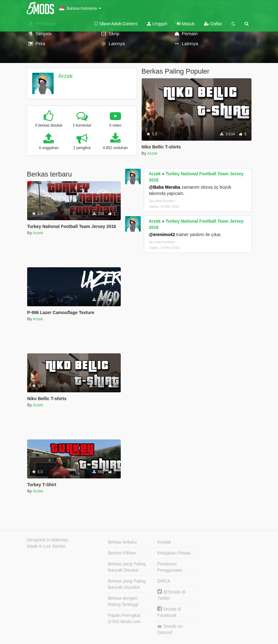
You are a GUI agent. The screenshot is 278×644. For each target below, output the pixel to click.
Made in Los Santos (46, 546)
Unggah (157, 24)
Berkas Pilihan (122, 553)
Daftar (213, 24)
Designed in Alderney (48, 540)
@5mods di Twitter (171, 595)
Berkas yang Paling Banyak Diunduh (127, 584)
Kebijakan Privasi (174, 553)
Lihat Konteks (162, 201)
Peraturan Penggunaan (170, 567)
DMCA (164, 581)
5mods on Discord (170, 629)
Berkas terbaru (122, 542)
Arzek (66, 76)
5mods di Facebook (169, 612)
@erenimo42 (162, 235)
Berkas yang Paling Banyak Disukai (127, 567)
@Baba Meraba (165, 187)
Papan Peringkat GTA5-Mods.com (124, 618)
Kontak (164, 542)
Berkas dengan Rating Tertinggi (123, 601)
